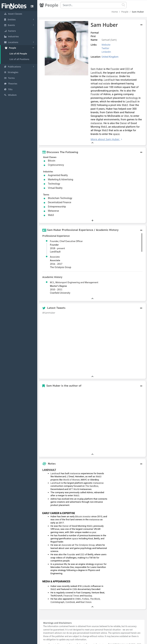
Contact (99, 637)
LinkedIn (104, 52)
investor (87, 509)
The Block (95, 592)
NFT (71, 482)
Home (115, 12)
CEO (124, 69)
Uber (107, 112)
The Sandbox (92, 479)
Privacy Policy (76, 637)
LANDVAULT (49, 463)
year (94, 525)
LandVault (136, 69)
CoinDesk (70, 595)
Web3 (122, 102)
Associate (55, 253)
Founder (112, 69)
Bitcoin (79, 509)
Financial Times (71, 588)
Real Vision (86, 595)
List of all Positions (19, 59)
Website (103, 45)
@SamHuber (49, 305)
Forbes (86, 592)
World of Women (72, 472)
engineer (99, 557)
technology (129, 94)
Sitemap (61, 637)
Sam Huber (94, 69)
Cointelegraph (57, 595)
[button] (92, 145)
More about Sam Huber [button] (102, 132)
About (51, 637)
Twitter (103, 48)
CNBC (78, 592)
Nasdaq (88, 588)
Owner (104, 119)
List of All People (18, 54)
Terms (89, 637)
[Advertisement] (127, 511)
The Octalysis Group (85, 538)
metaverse (93, 76)
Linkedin (86, 579)
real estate (118, 80)
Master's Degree (58, 279)
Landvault (55, 466)
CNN (75, 582)
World (76, 482)
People (125, 12)
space (136, 127)
